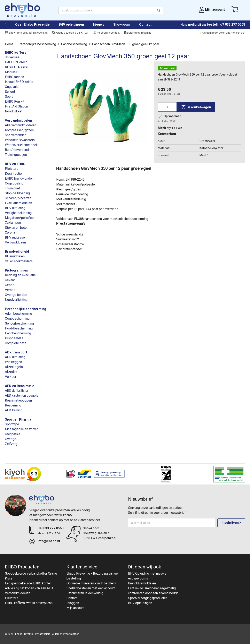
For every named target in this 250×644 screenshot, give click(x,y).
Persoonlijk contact (107, 33)
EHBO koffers (16, 53)
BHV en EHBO (15, 164)
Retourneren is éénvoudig (85, 593)
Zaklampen (13, 223)
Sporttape (12, 424)
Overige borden (16, 295)
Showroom (122, 24)
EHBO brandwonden (19, 178)
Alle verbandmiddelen (21, 125)
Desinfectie (13, 174)
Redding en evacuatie (20, 275)
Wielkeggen (13, 362)
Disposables (14, 338)
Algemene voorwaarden (66, 634)
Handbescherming (18, 333)
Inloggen (73, 603)
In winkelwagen (196, 107)
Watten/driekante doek (21, 145)
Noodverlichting (16, 300)
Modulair (11, 72)
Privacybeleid (43, 634)
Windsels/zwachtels (20, 140)
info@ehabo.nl (49, 541)
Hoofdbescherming (19, 328)
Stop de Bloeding (17, 193)
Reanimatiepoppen (18, 400)
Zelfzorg (11, 444)
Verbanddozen (15, 242)
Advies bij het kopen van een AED (29, 588)
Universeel (13, 57)
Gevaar (10, 280)
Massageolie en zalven (22, 429)
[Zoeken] (111, 10)
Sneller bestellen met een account (91, 588)
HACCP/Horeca (16, 62)
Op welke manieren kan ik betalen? (91, 583)
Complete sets (16, 343)
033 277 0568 (235, 24)
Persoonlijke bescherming (26, 309)
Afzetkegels (14, 367)
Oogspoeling (14, 183)
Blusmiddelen (15, 256)
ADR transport (16, 352)
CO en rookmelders (19, 261)
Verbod (10, 290)
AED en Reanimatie (20, 386)
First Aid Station (16, 106)
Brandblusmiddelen (142, 583)
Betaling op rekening (138, 33)
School (10, 92)
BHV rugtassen (16, 237)
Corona (10, 233)
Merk (162, 128)
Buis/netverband (17, 150)
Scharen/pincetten (18, 198)
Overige (11, 439)
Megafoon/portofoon (20, 218)
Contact (145, 24)
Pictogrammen (17, 270)
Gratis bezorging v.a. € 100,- (71, 33)
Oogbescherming (17, 319)
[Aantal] (167, 107)
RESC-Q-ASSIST (17, 67)
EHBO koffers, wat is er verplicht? (29, 603)
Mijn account (75, 608)
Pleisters (12, 169)
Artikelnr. (163, 121)
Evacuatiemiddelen (18, 203)
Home (10, 25)
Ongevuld (12, 87)
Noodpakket (14, 111)
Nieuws (99, 24)
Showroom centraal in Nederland (26, 33)
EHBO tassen (14, 77)
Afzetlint (11, 372)
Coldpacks (13, 434)
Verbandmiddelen (18, 121)
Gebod (10, 285)
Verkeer (11, 377)
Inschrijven (231, 523)
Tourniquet (12, 188)
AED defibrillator (17, 391)
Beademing (13, 405)
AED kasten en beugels (22, 396)
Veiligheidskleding (18, 213)
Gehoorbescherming (19, 323)
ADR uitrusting (15, 357)
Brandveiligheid (17, 252)
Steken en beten (17, 228)
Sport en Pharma (18, 419)
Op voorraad (167, 68)
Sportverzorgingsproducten (148, 598)
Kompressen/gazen (19, 130)
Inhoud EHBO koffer (19, 82)
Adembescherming (18, 314)
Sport (9, 97)
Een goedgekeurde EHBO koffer (28, 583)
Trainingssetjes (16, 155)
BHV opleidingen (71, 24)
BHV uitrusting (15, 208)
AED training (14, 410)
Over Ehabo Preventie (32, 24)
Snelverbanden (16, 135)
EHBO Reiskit (15, 101)
